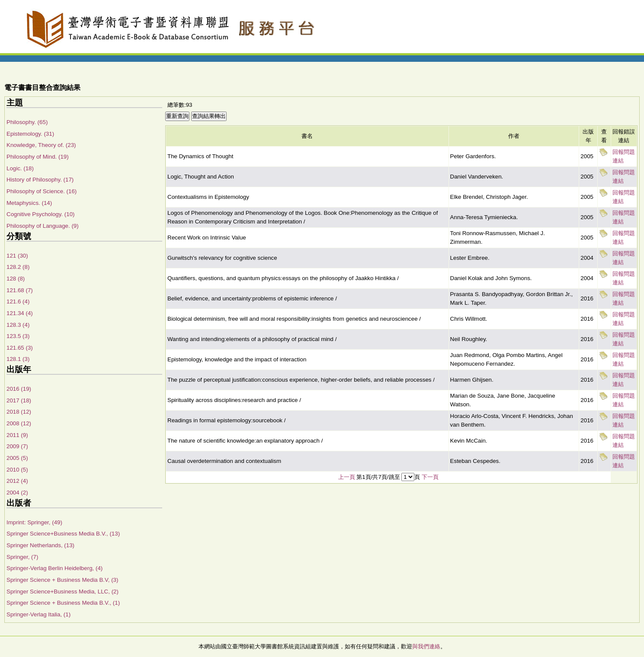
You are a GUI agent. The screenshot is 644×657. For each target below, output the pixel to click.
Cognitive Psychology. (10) (41, 214)
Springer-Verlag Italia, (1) (38, 614)
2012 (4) (17, 481)
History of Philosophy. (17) (40, 180)
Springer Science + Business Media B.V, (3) (62, 580)
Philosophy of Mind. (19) (38, 157)
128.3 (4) (18, 325)
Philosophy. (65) (27, 122)
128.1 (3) (18, 359)
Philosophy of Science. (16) (42, 191)
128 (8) (16, 279)
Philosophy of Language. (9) (43, 226)
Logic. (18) (20, 168)
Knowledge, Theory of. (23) (41, 145)
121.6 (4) (18, 301)
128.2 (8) (18, 267)
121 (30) (17, 256)
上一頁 (347, 477)
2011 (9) (17, 435)
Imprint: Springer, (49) (34, 522)
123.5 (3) (18, 336)
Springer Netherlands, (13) (40, 545)
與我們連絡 (426, 646)
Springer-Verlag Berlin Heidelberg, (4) (54, 568)
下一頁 (430, 477)
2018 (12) (19, 412)
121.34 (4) (20, 313)
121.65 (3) (20, 348)
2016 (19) (19, 389)
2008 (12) (19, 423)
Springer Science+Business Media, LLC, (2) (62, 592)
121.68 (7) (20, 290)
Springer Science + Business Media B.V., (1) (63, 603)
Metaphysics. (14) (29, 203)
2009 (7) (17, 446)
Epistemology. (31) (30, 134)
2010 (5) (17, 470)
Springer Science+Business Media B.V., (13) (63, 534)
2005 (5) (17, 458)
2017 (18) (19, 400)
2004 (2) (17, 493)
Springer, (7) (22, 557)
